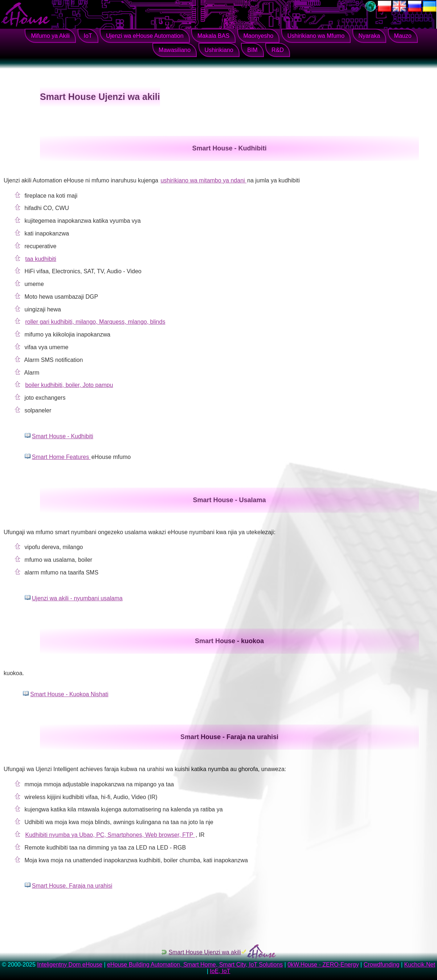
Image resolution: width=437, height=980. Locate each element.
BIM (252, 50)
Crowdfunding (382, 965)
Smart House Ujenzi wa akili (205, 952)
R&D (278, 50)
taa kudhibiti (40, 259)
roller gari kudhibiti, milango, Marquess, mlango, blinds (95, 322)
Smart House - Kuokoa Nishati (69, 694)
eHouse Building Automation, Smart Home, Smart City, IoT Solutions (195, 965)
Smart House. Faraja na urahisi (72, 886)
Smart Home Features (61, 457)
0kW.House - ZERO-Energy (323, 965)
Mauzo (403, 36)
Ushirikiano (219, 50)
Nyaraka (369, 36)
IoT (88, 36)
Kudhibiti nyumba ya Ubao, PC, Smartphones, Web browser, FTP (110, 835)
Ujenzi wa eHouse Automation (145, 36)
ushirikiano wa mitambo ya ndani (203, 180)
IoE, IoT (220, 971)
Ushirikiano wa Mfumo (316, 36)
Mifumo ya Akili (50, 36)
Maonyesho (259, 36)
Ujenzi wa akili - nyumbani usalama (77, 598)
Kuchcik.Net (419, 965)
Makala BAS (213, 36)
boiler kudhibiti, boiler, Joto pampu (69, 385)
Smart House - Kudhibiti (63, 436)
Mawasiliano (175, 50)
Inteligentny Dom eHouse (70, 965)
